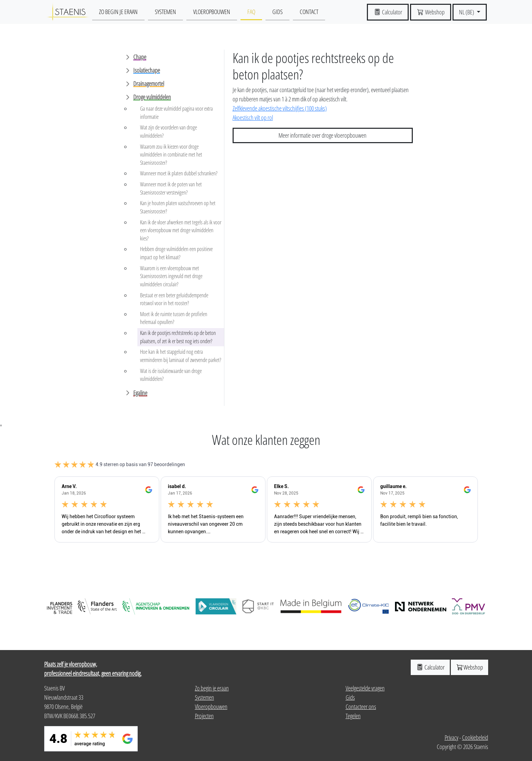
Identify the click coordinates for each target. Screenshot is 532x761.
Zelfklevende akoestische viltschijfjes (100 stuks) (280, 108)
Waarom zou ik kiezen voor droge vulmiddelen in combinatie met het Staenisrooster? (171, 155)
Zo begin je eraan (118, 12)
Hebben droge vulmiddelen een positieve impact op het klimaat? (176, 253)
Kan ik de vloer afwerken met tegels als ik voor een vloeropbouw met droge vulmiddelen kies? (181, 230)
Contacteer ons (361, 707)
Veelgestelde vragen (365, 688)
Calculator (430, 667)
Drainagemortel (149, 84)
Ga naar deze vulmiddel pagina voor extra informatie (176, 113)
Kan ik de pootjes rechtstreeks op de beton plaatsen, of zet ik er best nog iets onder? (178, 337)
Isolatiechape (147, 70)
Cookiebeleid (475, 737)
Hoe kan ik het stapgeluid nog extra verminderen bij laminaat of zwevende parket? (181, 356)
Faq (251, 12)
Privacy (451, 737)
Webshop (469, 667)
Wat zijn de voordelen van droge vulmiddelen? (169, 132)
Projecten (204, 716)
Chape (140, 57)
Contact (309, 12)
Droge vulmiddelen (152, 97)
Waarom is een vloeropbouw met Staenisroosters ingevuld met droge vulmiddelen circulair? (171, 276)
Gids (277, 12)
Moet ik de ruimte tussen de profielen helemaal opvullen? (174, 318)
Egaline (140, 393)
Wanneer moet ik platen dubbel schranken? (179, 173)
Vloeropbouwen (212, 12)
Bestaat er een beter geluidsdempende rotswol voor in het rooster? (174, 299)
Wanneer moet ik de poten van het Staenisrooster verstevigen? (171, 188)
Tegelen (353, 716)
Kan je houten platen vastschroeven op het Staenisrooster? (178, 207)
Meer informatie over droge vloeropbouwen (323, 135)
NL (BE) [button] (467, 12)
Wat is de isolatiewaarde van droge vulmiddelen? (171, 375)
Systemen (165, 12)
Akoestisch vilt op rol (253, 117)
